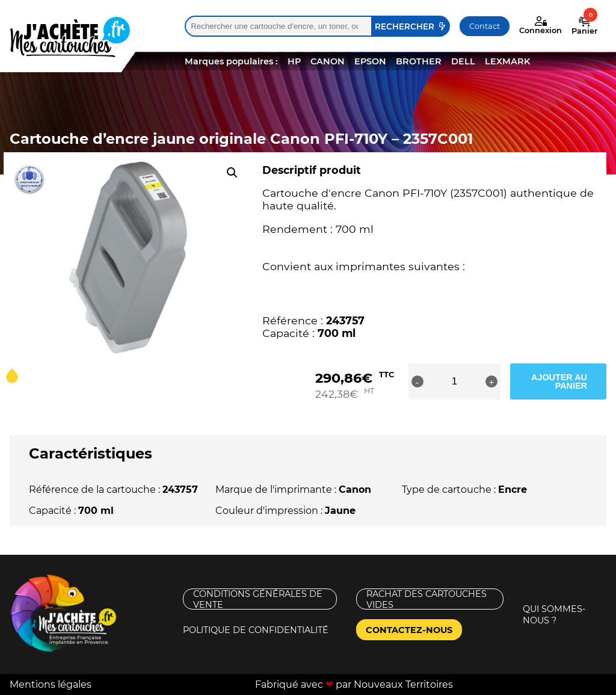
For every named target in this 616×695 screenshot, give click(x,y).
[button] (232, 173)
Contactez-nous (409, 630)
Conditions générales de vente (258, 599)
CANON (328, 61)
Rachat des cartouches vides (427, 599)
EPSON (370, 61)
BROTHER (419, 61)
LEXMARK (507, 61)
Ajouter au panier (559, 381)
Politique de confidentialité (256, 630)
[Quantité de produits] (454, 381)
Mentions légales (51, 684)
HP (294, 61)
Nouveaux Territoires (403, 684)
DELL (463, 61)
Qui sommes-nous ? (554, 615)
